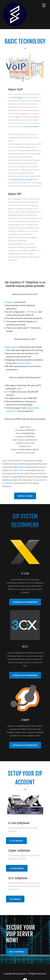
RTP (8, 392)
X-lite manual (16, 841)
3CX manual (15, 899)
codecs (19, 388)
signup (22, 467)
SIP (33, 250)
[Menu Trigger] (44, 5)
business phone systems (22, 179)
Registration (12, 347)
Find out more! (25, 496)
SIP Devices (33, 312)
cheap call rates (23, 363)
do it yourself (17, 952)
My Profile (19, 470)
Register (10, 302)
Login (5, 460)
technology (17, 97)
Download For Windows (25, 602)
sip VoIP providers (31, 126)
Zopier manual (17, 868)
